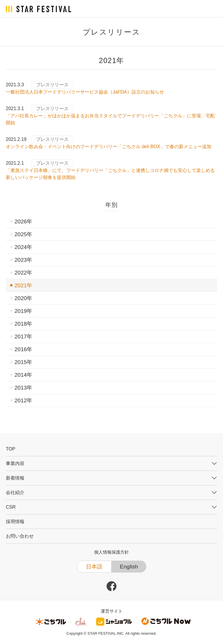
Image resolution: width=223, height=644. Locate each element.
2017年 (23, 337)
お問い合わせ (20, 536)
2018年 (23, 324)
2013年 (23, 388)
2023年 (23, 260)
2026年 (23, 221)
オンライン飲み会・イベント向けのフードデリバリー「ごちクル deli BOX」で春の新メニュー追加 (109, 147)
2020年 (23, 298)
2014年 (23, 375)
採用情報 (15, 522)
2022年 (23, 273)
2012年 (23, 400)
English (129, 567)
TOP (11, 449)
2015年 (23, 362)
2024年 (23, 247)
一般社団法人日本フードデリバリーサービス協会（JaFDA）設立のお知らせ (85, 92)
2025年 (23, 234)
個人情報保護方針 (111, 552)
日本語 (94, 567)
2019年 (23, 311)
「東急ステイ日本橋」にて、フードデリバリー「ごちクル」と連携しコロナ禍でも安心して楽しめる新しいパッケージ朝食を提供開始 (110, 174)
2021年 (23, 285)
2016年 (23, 349)
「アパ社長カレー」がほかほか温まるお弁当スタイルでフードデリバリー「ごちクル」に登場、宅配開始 (110, 119)
